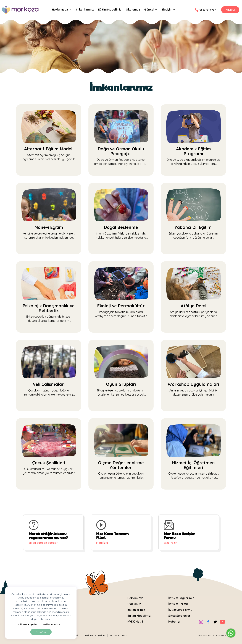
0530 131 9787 (205, 10)
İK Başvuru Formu (180, 608)
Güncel (151, 10)
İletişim (169, 10)
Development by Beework (211, 633)
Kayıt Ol (230, 10)
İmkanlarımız (85, 10)
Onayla (41, 632)
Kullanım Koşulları (28, 624)
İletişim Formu (178, 602)
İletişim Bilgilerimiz (181, 596)
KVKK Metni (135, 619)
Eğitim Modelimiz (110, 10)
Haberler (174, 619)
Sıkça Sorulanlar (179, 614)
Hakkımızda (62, 10)
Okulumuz (133, 10)
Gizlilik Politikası (52, 624)
